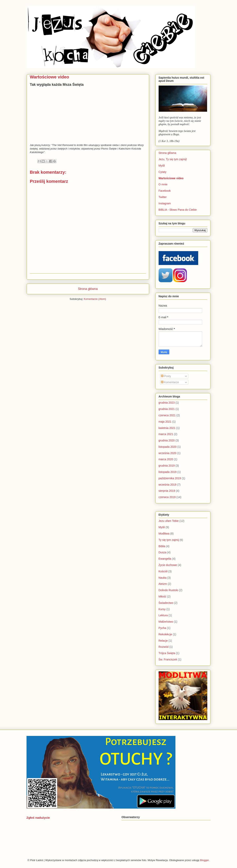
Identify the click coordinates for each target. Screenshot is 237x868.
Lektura (163, 615)
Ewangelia (165, 559)
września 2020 (168, 453)
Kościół (163, 571)
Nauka (163, 578)
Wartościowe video (171, 178)
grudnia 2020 (167, 440)
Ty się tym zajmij (169, 540)
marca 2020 (166, 459)
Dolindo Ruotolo (168, 590)
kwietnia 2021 (167, 428)
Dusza (163, 552)
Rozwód (164, 647)
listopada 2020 (168, 447)
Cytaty (163, 172)
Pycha (162, 628)
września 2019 (168, 485)
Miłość (163, 596)
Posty (166, 376)
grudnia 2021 (167, 409)
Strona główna (88, 289)
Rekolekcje (165, 634)
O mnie (163, 184)
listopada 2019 (168, 472)
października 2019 (170, 478)
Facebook (165, 191)
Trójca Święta (167, 653)
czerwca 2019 (167, 497)
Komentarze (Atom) (95, 299)
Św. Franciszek (168, 659)
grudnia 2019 (167, 466)
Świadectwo (166, 603)
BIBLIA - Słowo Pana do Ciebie (178, 210)
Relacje (163, 641)
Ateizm (163, 584)
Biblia (162, 546)
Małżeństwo (166, 622)
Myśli (162, 166)
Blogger (204, 860)
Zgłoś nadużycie (38, 818)
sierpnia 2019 (167, 491)
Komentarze (170, 382)
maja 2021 (165, 422)
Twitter (163, 197)
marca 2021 (166, 434)
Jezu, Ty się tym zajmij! (173, 159)
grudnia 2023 (167, 403)
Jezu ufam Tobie (169, 521)
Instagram (165, 203)
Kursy (162, 609)
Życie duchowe (168, 565)
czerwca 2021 (167, 415)
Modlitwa (164, 534)
